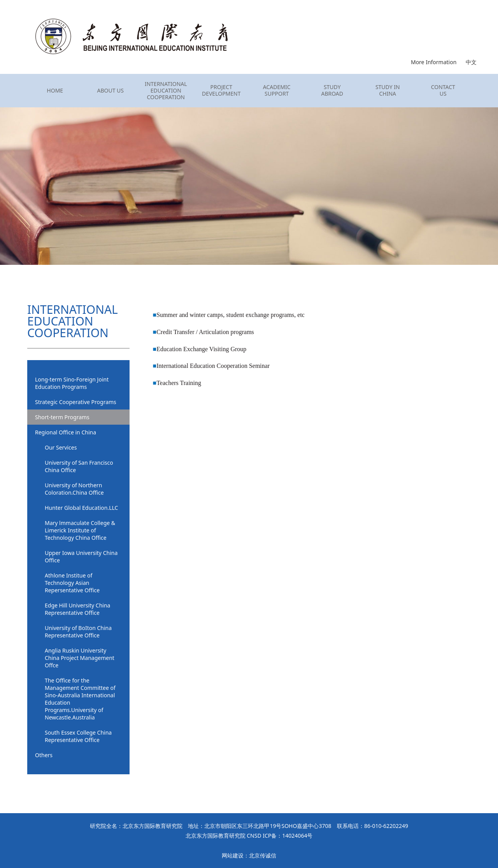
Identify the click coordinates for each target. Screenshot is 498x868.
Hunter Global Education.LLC (81, 508)
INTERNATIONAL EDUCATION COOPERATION (166, 91)
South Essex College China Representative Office (78, 736)
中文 (471, 62)
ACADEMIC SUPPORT (277, 91)
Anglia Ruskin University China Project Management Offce (80, 658)
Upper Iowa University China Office (81, 556)
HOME (55, 91)
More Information (434, 62)
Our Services (61, 447)
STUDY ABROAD (332, 91)
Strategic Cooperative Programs (76, 402)
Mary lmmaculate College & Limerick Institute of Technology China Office (80, 530)
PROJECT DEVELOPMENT (221, 91)
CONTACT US (443, 91)
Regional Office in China (66, 432)
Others (44, 755)
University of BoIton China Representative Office (78, 632)
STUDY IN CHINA (388, 91)
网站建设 (233, 855)
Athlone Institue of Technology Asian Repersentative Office (72, 583)
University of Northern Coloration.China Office (74, 489)
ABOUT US (110, 91)
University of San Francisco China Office (79, 466)
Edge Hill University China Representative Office (77, 609)
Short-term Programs (62, 417)
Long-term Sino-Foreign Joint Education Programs (72, 383)
